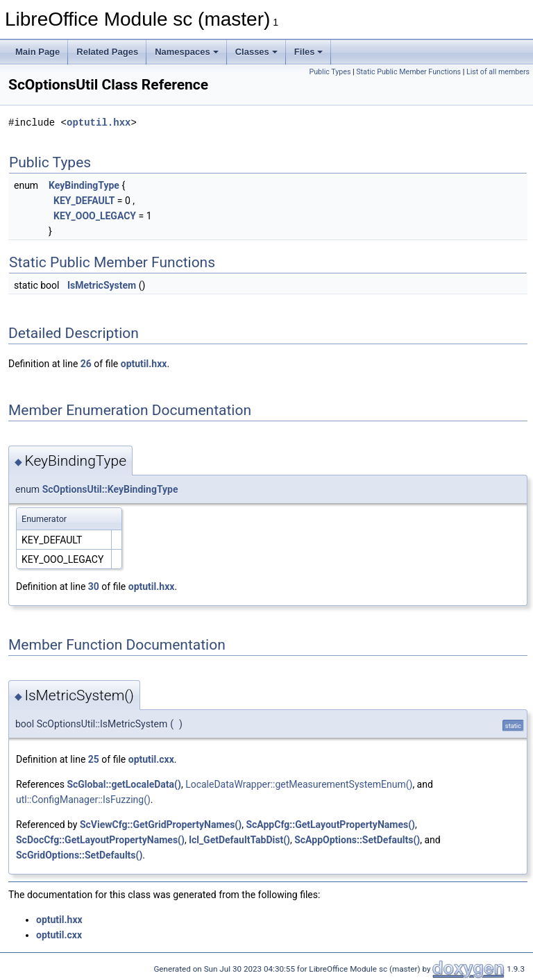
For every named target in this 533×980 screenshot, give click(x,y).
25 (94, 759)
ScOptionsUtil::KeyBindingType (110, 489)
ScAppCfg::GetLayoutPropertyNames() (330, 825)
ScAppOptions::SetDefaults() (357, 840)
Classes (256, 52)
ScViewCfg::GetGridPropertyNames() (161, 825)
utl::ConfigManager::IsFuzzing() (83, 800)
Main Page (37, 52)
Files (309, 52)
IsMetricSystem (102, 285)
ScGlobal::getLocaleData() (124, 784)
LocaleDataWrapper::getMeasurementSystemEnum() (299, 784)
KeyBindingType (84, 185)
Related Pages (107, 52)
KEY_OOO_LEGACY (95, 216)
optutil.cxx (151, 759)
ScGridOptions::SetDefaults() (79, 855)
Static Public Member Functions (408, 72)
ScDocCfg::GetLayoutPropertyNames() (100, 840)
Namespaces (187, 52)
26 (86, 364)
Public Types (330, 72)
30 (94, 586)
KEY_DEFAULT (84, 201)
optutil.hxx (99, 122)
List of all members (498, 72)
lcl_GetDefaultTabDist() (239, 840)
